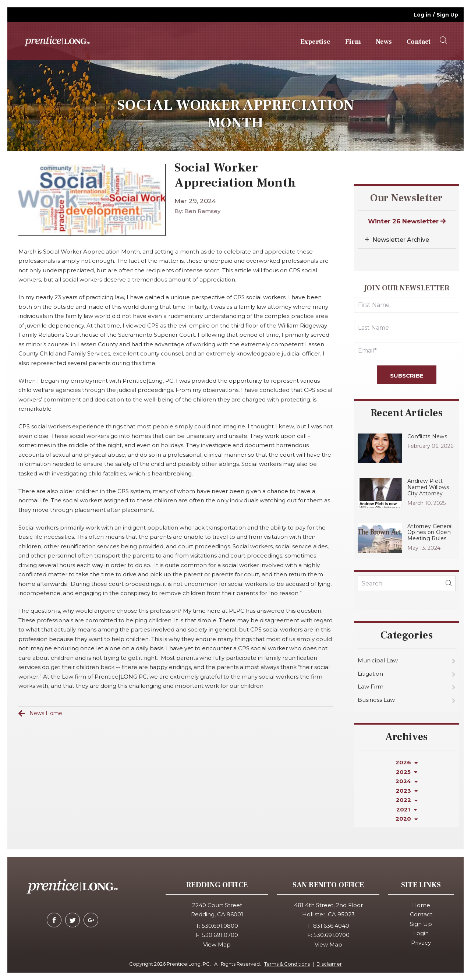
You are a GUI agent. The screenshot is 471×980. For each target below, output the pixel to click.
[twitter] (72, 920)
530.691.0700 (220, 935)
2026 (407, 762)
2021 (407, 809)
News (384, 42)
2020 (407, 819)
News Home (46, 713)
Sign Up (447, 15)
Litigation (370, 674)
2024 (407, 781)
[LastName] (407, 328)
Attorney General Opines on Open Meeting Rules (430, 533)
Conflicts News (427, 436)
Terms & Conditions (287, 964)
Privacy (421, 943)
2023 (407, 791)
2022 (407, 800)
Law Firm (371, 687)
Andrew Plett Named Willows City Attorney (428, 487)
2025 (407, 772)
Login (421, 933)
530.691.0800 (220, 926)
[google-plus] (91, 920)
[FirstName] (407, 305)
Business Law (376, 700)
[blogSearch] (449, 583)
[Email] (407, 350)
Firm (353, 42)
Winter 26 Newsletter (407, 221)
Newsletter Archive (401, 240)
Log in (422, 15)
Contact (419, 42)
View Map (217, 944)
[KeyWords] (407, 583)
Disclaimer (329, 964)
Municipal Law (378, 660)
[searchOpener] (443, 40)
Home (421, 905)
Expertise (315, 42)
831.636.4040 (331, 926)
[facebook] (54, 920)
